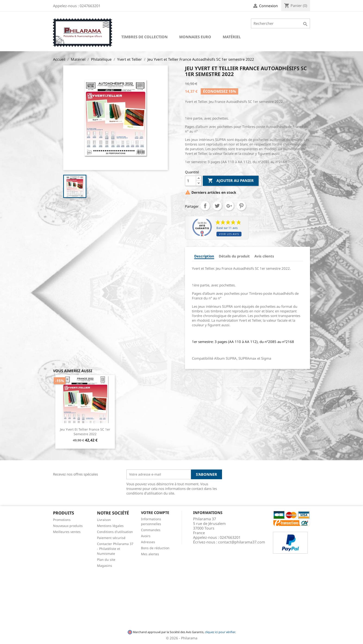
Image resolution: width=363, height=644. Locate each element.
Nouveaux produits (68, 526)
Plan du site (106, 560)
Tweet (217, 206)
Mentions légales (110, 526)
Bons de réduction (155, 548)
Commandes (151, 530)
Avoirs (146, 536)
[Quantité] (191, 181)
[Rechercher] (280, 23)
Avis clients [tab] (264, 256)
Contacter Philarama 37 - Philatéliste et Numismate (115, 549)
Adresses (148, 542)
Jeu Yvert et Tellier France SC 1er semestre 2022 (85, 432)
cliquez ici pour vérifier (220, 632)
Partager (205, 206)
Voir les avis (229, 234)
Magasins (105, 566)
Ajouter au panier (231, 181)
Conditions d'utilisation (115, 532)
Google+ (229, 206)
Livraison (104, 520)
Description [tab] (204, 256)
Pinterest (241, 206)
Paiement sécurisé (111, 538)
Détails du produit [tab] (234, 256)
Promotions (62, 520)
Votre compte (155, 513)
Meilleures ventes (67, 532)
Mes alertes (150, 554)
